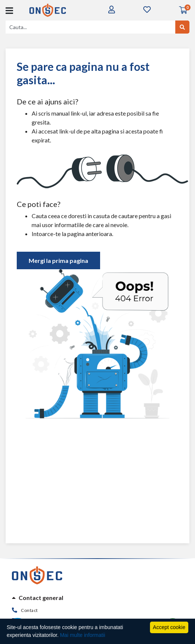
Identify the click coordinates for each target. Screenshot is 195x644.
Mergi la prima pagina (58, 260)
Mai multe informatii (82, 635)
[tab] (97, 598)
